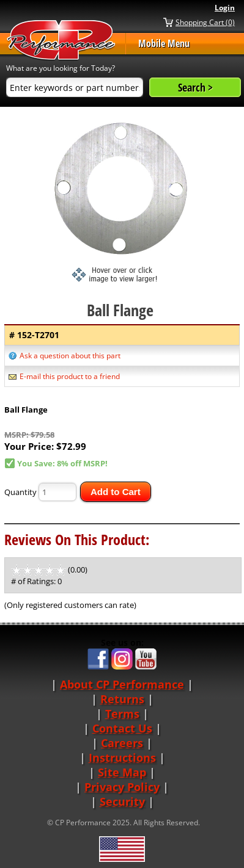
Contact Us (122, 728)
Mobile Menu (164, 43)
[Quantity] (57, 492)
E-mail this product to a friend (70, 376)
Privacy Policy (122, 787)
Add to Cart (116, 492)
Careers (122, 743)
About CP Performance (122, 684)
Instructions (122, 758)
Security (122, 801)
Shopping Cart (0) (205, 22)
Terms (122, 714)
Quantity (20, 492)
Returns (122, 699)
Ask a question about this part (70, 356)
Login (225, 8)
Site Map (122, 772)
